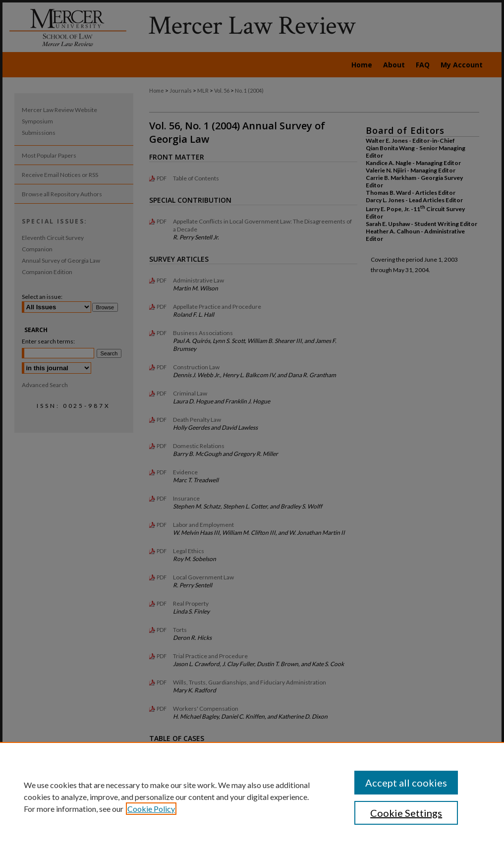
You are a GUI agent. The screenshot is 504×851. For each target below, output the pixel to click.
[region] (252, 796)
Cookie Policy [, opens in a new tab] (151, 809)
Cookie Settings (406, 813)
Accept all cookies (406, 783)
